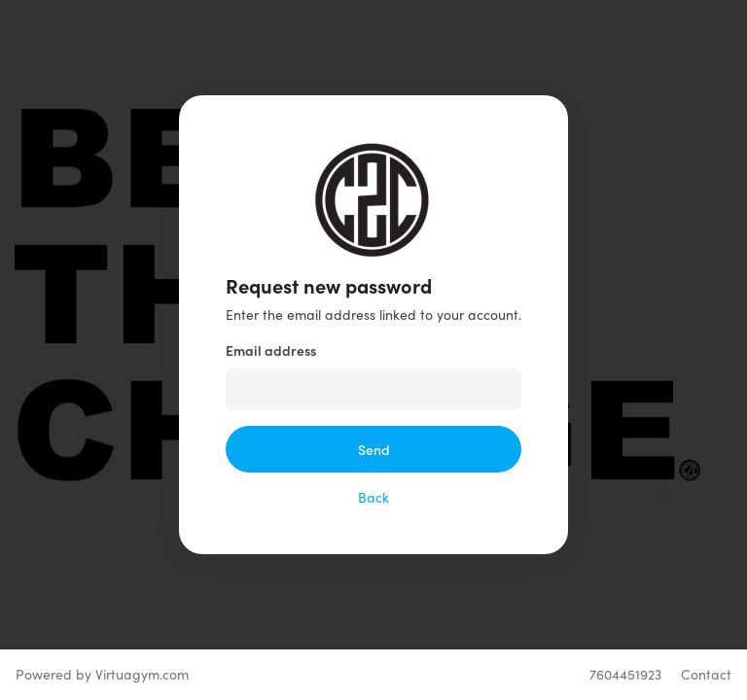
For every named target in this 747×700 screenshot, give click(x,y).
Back (373, 497)
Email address (271, 350)
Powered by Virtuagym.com (102, 674)
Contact (706, 674)
